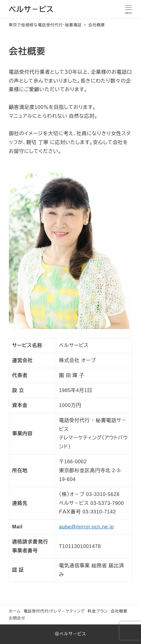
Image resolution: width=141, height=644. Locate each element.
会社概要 (119, 611)
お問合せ (17, 618)
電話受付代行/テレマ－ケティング (54, 611)
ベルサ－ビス (31, 9)
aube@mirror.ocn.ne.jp (86, 527)
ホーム (15, 611)
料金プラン (98, 611)
